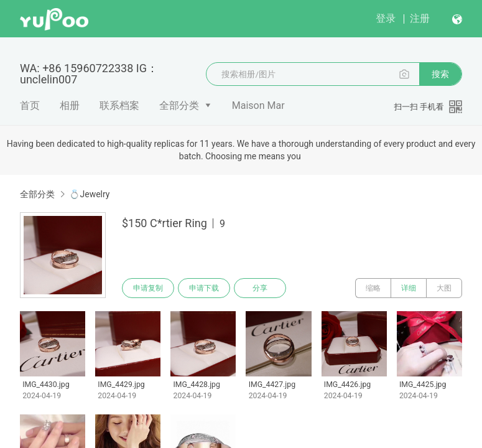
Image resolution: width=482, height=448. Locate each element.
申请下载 (204, 288)
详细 (409, 288)
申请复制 (148, 288)
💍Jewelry (89, 194)
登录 (386, 18)
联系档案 (119, 105)
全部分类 (179, 105)
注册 (420, 18)
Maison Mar (258, 105)
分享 (260, 288)
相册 (70, 105)
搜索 (440, 74)
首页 (30, 105)
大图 (444, 288)
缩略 (373, 288)
